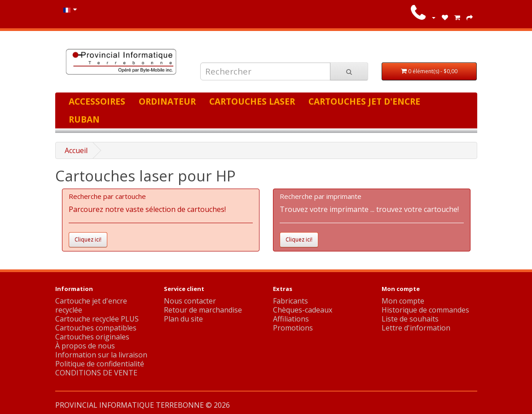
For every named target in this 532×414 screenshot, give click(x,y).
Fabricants (290, 301)
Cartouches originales (92, 337)
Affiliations (291, 319)
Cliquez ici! (88, 240)
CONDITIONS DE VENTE (96, 373)
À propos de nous (85, 346)
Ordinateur (167, 101)
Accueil (76, 150)
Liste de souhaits (410, 319)
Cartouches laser (252, 101)
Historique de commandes (425, 310)
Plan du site (183, 319)
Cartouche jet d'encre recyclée (91, 305)
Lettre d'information (416, 328)
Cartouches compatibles (96, 328)
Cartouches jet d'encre (364, 101)
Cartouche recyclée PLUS (97, 319)
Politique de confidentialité (100, 364)
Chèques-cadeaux (303, 310)
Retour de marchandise (203, 310)
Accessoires (97, 101)
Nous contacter (190, 301)
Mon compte (403, 301)
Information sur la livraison (101, 355)
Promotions (293, 328)
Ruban (84, 119)
